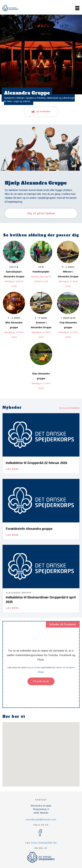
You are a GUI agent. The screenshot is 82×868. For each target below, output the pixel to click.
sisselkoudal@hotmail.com (41, 820)
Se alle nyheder (70, 408)
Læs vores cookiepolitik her (41, 843)
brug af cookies (34, 667)
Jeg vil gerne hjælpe (41, 213)
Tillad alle (41, 681)
